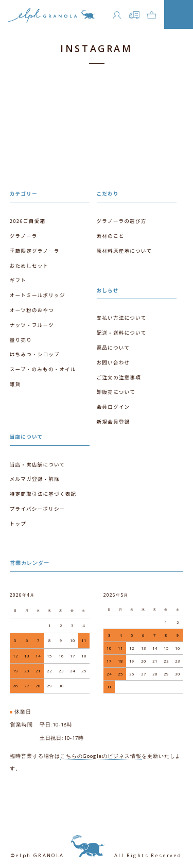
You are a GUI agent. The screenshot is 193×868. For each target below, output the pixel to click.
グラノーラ (24, 236)
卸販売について (116, 392)
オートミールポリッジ (38, 295)
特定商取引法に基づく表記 (43, 494)
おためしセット (29, 266)
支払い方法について (122, 318)
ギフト (18, 280)
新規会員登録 (113, 422)
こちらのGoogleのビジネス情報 (101, 756)
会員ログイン (113, 407)
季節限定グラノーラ (35, 251)
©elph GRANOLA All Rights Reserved (96, 855)
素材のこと (111, 236)
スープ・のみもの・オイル (43, 369)
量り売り (21, 340)
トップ (18, 524)
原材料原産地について (125, 251)
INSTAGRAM (96, 48)
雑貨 (15, 384)
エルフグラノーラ (52, 18)
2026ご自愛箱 (28, 221)
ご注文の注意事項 (119, 377)
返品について (113, 348)
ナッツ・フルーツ (32, 325)
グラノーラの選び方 (122, 221)
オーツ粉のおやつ (32, 310)
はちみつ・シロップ (35, 354)
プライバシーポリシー (38, 509)
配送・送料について (122, 333)
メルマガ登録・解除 (35, 479)
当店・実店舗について (38, 464)
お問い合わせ (113, 362)
